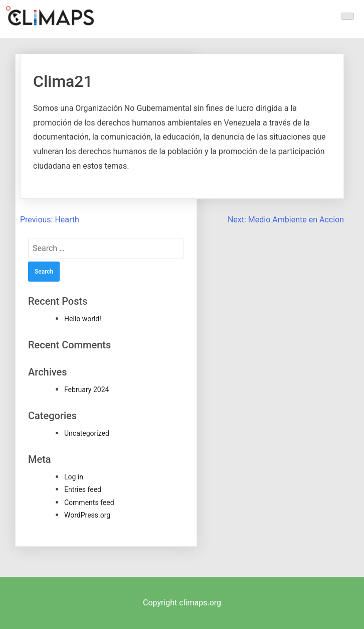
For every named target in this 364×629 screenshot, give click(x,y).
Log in (74, 477)
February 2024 (86, 390)
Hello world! (83, 319)
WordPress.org (87, 515)
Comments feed (89, 502)
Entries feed (83, 489)
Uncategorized (87, 433)
